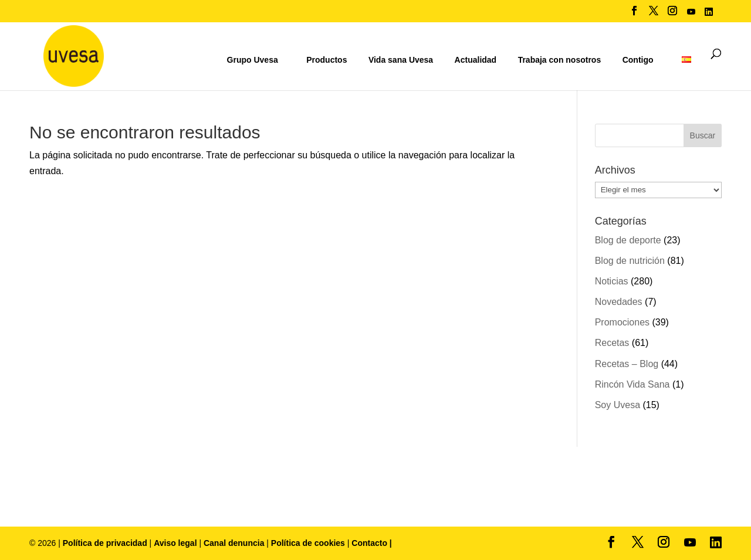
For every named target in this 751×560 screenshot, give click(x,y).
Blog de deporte (628, 240)
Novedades (619, 302)
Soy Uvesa (618, 405)
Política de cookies (309, 543)
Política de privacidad (106, 543)
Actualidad (476, 60)
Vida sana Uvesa (401, 60)
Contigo (638, 60)
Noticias (612, 281)
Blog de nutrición (630, 261)
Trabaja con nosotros (560, 60)
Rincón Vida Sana (632, 384)
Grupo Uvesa (253, 60)
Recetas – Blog (627, 364)
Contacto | (371, 543)
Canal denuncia (234, 543)
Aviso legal (175, 543)
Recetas (612, 343)
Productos (327, 60)
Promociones (622, 322)
